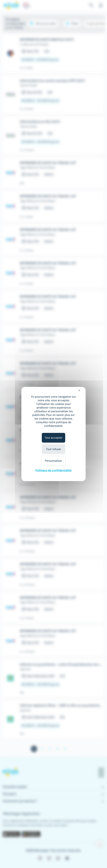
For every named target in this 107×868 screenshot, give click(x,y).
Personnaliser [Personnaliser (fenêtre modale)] (53, 461)
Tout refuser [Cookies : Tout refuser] (54, 449)
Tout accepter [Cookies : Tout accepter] (53, 438)
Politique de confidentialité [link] (53, 470)
